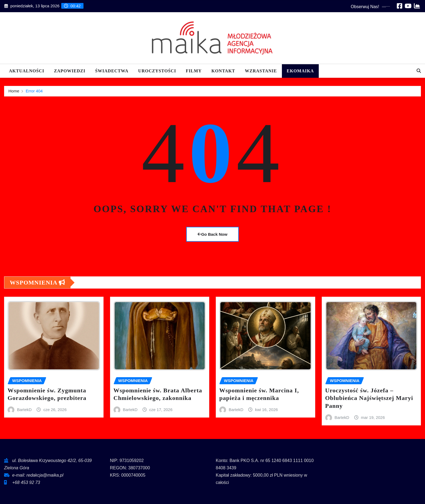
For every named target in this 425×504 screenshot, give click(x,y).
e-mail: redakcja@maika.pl (38, 475)
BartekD (24, 410)
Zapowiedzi (70, 71)
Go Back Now (212, 234)
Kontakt (223, 71)
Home (14, 91)
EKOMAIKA (300, 71)
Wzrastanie (261, 71)
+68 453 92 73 (26, 482)
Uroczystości (157, 71)
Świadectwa (112, 71)
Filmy (194, 71)
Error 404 (34, 91)
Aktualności (27, 71)
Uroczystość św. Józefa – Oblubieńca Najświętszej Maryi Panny (369, 398)
